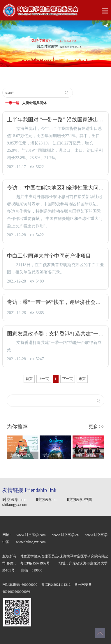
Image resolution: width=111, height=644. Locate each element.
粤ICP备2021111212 (56, 585)
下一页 (68, 379)
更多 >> (96, 427)
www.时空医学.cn (66, 535)
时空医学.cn (47, 500)
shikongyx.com (15, 505)
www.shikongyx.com (31, 542)
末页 (82, 379)
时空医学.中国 (80, 500)
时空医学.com (15, 500)
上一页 (44, 379)
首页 (29, 379)
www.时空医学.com (31, 535)
